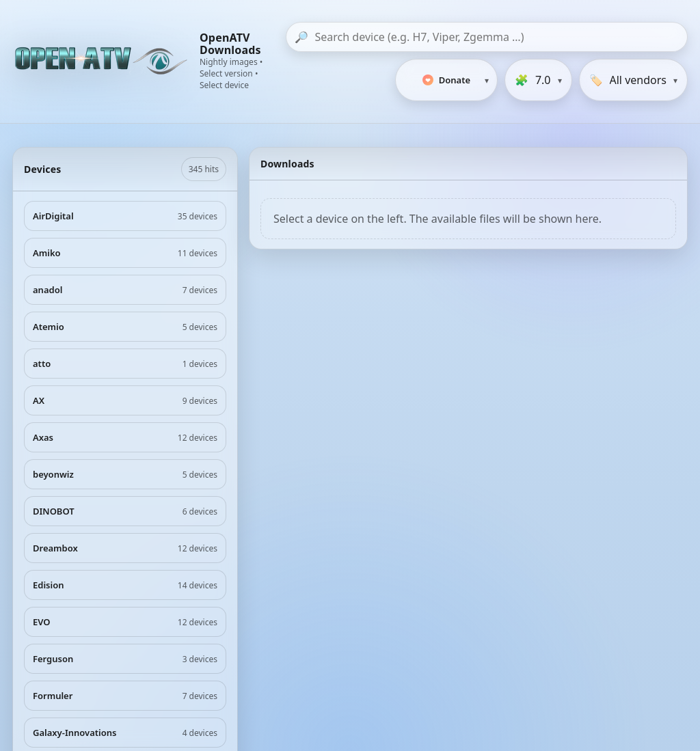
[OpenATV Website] (103, 62)
